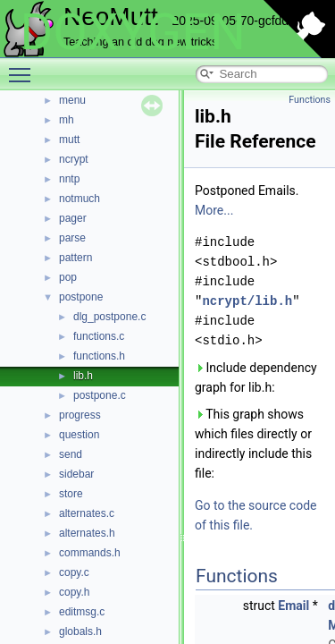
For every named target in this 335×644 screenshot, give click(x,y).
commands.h (90, 553)
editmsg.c (82, 612)
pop (68, 277)
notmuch (80, 199)
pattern (75, 258)
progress (80, 415)
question (79, 435)
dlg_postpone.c (109, 317)
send (71, 454)
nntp (69, 179)
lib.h (83, 376)
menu (72, 100)
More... (214, 210)
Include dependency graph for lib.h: (256, 377)
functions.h (99, 356)
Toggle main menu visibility (24, 67)
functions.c (99, 336)
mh (67, 120)
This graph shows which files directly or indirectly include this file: (253, 444)
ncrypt (74, 159)
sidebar (76, 474)
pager (73, 218)
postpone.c (100, 395)
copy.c (74, 572)
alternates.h (87, 533)
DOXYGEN (133, 32)
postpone (81, 297)
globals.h (80, 631)
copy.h (74, 592)
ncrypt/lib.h (247, 301)
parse (72, 238)
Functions (310, 100)
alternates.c (87, 513)
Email (293, 606)
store (71, 494)
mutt (69, 140)
